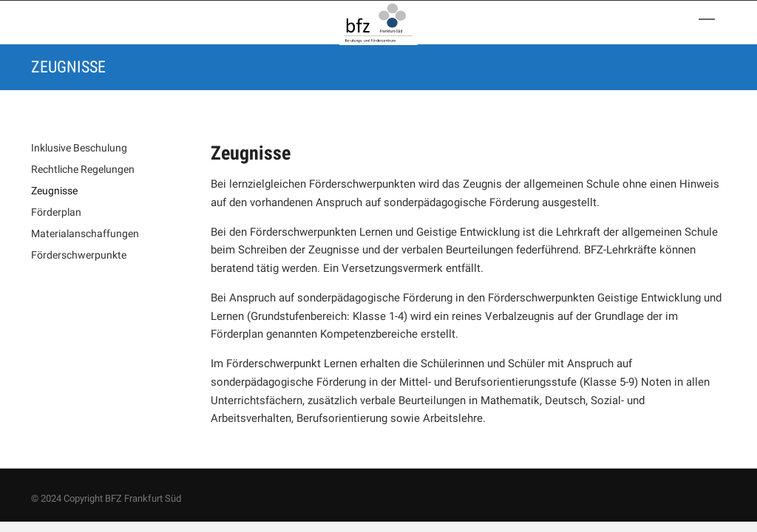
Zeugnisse (54, 191)
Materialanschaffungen (85, 233)
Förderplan (56, 212)
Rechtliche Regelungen (83, 169)
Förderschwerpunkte (79, 255)
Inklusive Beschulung (79, 148)
